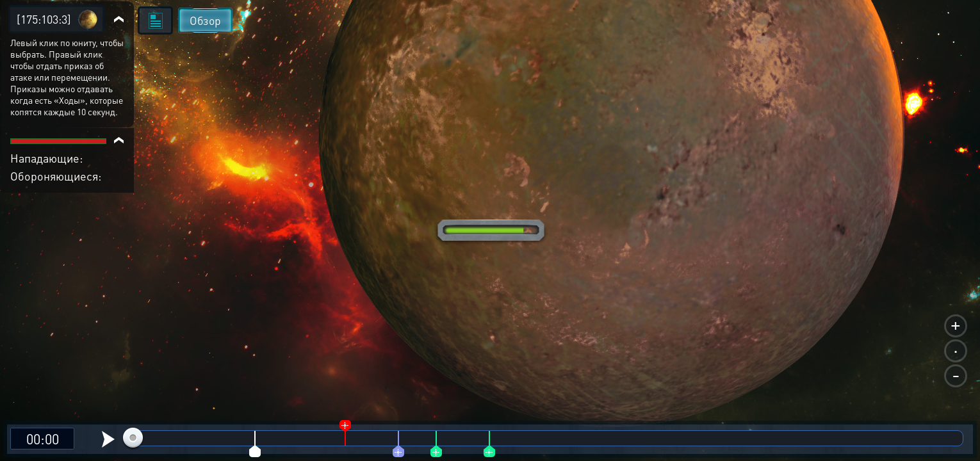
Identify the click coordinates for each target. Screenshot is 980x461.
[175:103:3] (44, 19)
